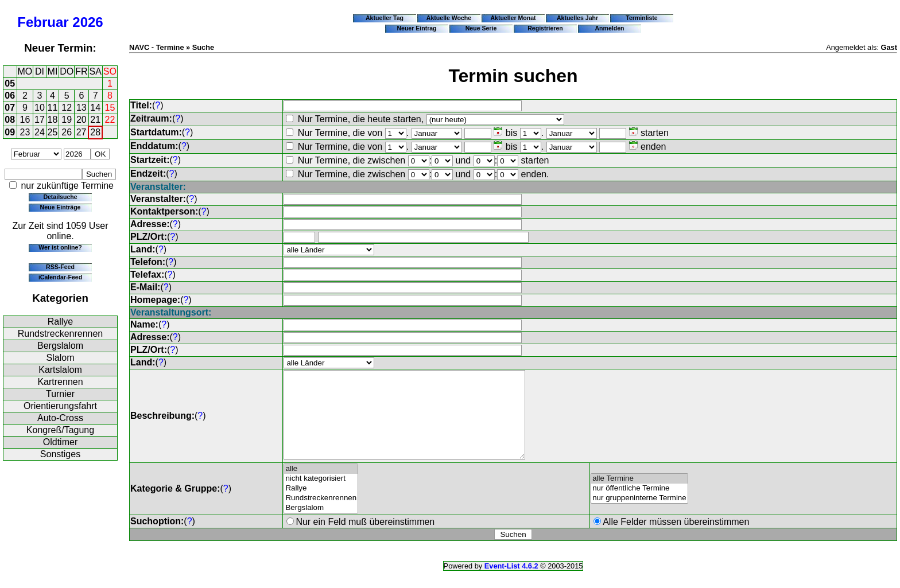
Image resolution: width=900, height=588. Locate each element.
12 (67, 108)
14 (95, 108)
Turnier (60, 394)
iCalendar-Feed (60, 277)
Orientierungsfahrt (60, 406)
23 (25, 132)
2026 (88, 22)
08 (10, 120)
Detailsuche (60, 197)
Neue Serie (481, 28)
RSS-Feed (60, 267)
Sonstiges (60, 454)
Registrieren (545, 28)
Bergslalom (60, 346)
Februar (43, 22)
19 (67, 120)
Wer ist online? (60, 247)
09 (10, 132)
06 (10, 96)
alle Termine (639, 496)
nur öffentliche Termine (639, 506)
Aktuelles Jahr (577, 18)
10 (40, 108)
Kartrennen (60, 382)
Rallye (60, 322)
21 (95, 120)
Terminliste (641, 18)
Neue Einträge (61, 207)
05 (10, 83)
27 (82, 132)
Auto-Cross (60, 418)
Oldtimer (60, 442)
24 (40, 132)
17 (40, 120)
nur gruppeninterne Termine (639, 515)
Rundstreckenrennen (61, 334)
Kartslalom (60, 370)
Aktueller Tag (385, 18)
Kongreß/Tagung (60, 430)
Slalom (61, 358)
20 (82, 120)
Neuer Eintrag (416, 28)
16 (25, 120)
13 (82, 108)
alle (321, 486)
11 (53, 108)
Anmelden (610, 28)
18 (53, 120)
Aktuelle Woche (449, 18)
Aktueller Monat (513, 18)
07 (10, 108)
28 (95, 132)
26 (67, 132)
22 (110, 120)
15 (110, 108)
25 (53, 132)
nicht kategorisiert (321, 496)
